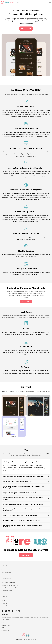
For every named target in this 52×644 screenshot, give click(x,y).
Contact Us (4, 606)
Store (17, 3)
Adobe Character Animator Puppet (10, 588)
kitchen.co (4, 628)
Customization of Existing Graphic (10, 585)
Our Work (4, 575)
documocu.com (5, 630)
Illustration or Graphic (7, 591)
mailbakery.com (6, 625)
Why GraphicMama (6, 572)
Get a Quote (5, 601)
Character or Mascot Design (9, 583)
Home (3, 570)
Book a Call (4, 603)
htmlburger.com (6, 623)
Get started (26, 555)
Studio (12, 3)
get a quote (26, 29)
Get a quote (26, 302)
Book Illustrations (6, 593)
